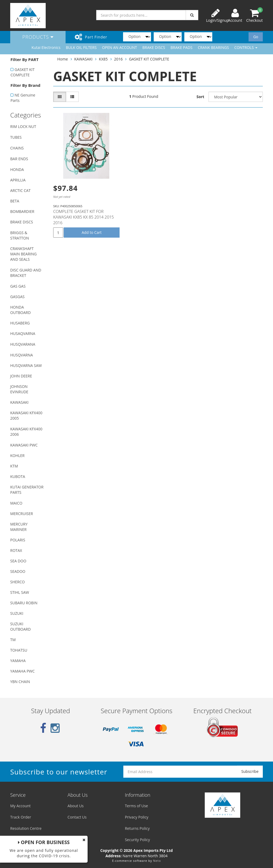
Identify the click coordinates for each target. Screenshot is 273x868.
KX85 (103, 59)
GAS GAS (18, 286)
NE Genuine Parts (23, 98)
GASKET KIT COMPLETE (23, 72)
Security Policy (137, 840)
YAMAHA (18, 661)
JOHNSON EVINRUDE (19, 389)
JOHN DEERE (21, 376)
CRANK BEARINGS (213, 47)
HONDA (17, 169)
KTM (14, 466)
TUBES (16, 137)
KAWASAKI (19, 402)
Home (63, 59)
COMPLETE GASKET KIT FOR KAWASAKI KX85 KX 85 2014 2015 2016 (84, 217)
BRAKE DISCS (154, 47)
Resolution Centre (26, 828)
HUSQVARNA (21, 355)
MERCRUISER (22, 514)
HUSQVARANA (23, 344)
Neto (157, 861)
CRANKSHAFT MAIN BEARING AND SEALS (23, 254)
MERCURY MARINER (19, 527)
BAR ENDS (19, 159)
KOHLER (17, 456)
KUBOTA (18, 476)
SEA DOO (18, 561)
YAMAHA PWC (22, 671)
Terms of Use (136, 806)
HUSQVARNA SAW (26, 365)
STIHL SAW (20, 592)
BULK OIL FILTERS (81, 47)
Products (38, 37)
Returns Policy (137, 828)
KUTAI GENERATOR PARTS (27, 490)
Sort (200, 97)
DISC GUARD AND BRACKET (26, 273)
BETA (15, 201)
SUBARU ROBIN (24, 603)
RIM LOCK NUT (23, 126)
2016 (118, 59)
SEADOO (18, 571)
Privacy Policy (137, 817)
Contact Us (77, 817)
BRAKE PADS (182, 47)
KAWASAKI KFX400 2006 (26, 432)
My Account (20, 806)
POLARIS (18, 540)
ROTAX (16, 550)
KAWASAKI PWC (24, 445)
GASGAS (17, 297)
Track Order (21, 817)
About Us (76, 806)
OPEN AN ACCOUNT (120, 47)
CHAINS (17, 148)
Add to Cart (92, 232)
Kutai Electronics (46, 47)
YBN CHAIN (20, 682)
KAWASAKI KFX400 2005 (26, 415)
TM (13, 640)
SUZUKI (17, 613)
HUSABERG (20, 323)
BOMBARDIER (22, 211)
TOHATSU (19, 650)
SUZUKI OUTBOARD (20, 626)
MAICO (16, 503)
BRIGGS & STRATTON (20, 235)
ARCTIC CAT (20, 190)
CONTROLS (246, 47)
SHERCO (17, 582)
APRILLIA (18, 180)
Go (256, 37)
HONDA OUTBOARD (20, 310)
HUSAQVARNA (23, 333)
